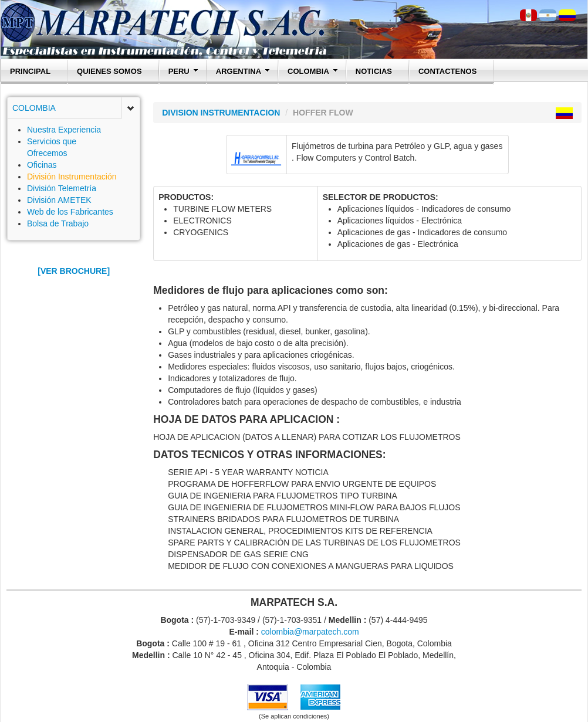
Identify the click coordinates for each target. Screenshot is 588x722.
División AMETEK (59, 200)
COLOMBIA (313, 71)
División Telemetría (62, 188)
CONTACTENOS (447, 71)
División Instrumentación (72, 177)
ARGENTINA (243, 71)
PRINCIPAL (30, 71)
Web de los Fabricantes (70, 212)
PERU (183, 71)
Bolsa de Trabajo (58, 223)
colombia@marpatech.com (310, 632)
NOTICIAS (374, 71)
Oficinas (42, 165)
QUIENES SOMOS (109, 71)
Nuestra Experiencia (64, 130)
